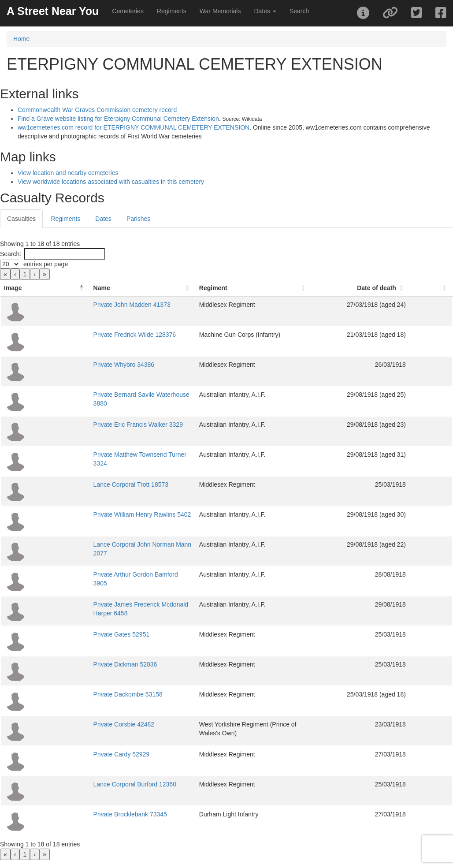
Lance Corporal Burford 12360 (85, 784)
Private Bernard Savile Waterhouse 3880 (99, 395)
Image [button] (13, 288)
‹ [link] (15, 274)
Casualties (21, 219)
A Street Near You (53, 11)
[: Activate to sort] (443, 288)
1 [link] (25, 274)
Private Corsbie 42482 (74, 724)
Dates (103, 219)
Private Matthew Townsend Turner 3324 (97, 454)
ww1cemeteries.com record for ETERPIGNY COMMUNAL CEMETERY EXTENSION (134, 127)
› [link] (35, 274)
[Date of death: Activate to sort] (396, 288)
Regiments (172, 11)
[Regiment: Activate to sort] (277, 288)
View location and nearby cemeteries (68, 173)
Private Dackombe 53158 (78, 694)
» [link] (45, 274)
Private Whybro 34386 (74, 365)
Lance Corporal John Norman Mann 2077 (100, 544)
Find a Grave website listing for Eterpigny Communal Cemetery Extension (118, 119)
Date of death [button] (401, 288)
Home (21, 39)
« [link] (5, 274)
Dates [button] (265, 11)
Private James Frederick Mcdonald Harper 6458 (109, 604)
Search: (11, 254)
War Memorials (220, 11)
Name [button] (52, 288)
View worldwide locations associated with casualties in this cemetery (111, 182)
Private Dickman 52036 (75, 664)
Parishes (138, 219)
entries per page (46, 264)
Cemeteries (128, 11)
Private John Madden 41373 (82, 305)
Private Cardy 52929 (71, 754)
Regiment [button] (214, 288)
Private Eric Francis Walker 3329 (88, 425)
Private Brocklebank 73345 (80, 814)
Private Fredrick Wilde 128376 (85, 335)
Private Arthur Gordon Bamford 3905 (93, 574)
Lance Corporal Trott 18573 (81, 484)
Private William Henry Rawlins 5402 (92, 514)
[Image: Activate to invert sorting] (20, 288)
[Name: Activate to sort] (118, 288)
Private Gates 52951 (71, 634)
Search (299, 11)
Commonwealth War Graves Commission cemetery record (97, 110)
